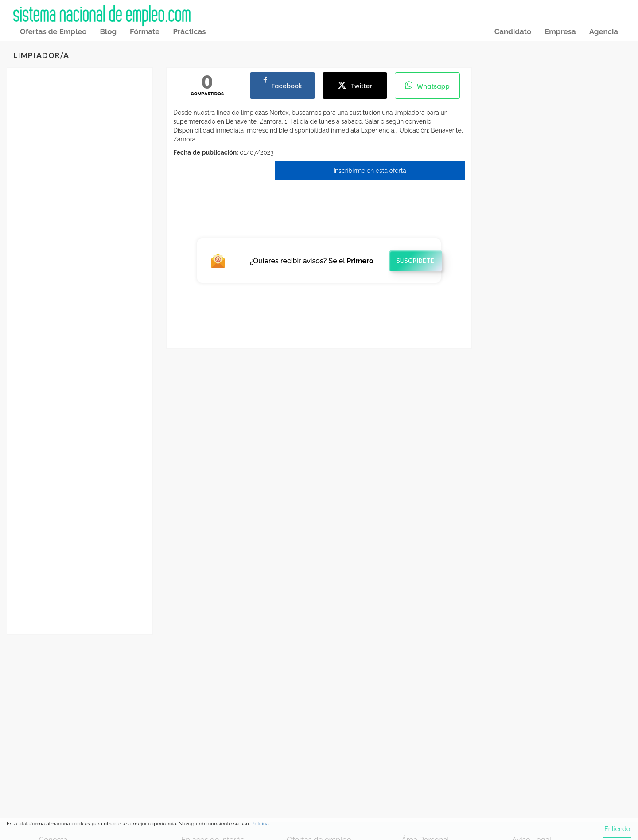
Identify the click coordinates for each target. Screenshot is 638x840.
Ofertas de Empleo (53, 31)
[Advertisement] (80, 215)
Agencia (604, 31)
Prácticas (189, 31)
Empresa (560, 31)
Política (260, 824)
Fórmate (145, 31)
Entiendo (617, 829)
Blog (108, 31)
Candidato (513, 31)
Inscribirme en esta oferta (370, 171)
